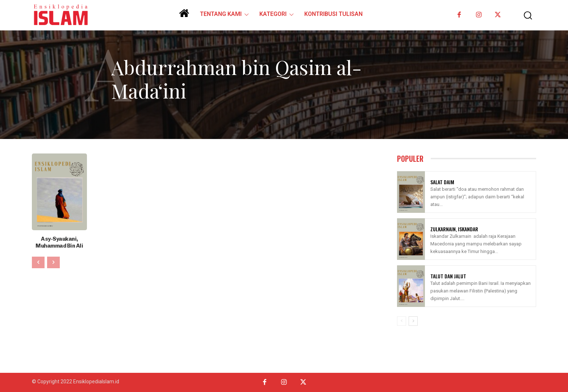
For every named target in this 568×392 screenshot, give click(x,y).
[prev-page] (38, 261)
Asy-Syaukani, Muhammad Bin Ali (59, 241)
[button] (523, 15)
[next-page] (413, 321)
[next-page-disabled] (53, 261)
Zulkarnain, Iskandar (454, 229)
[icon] (184, 16)
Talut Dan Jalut (448, 276)
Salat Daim (442, 182)
